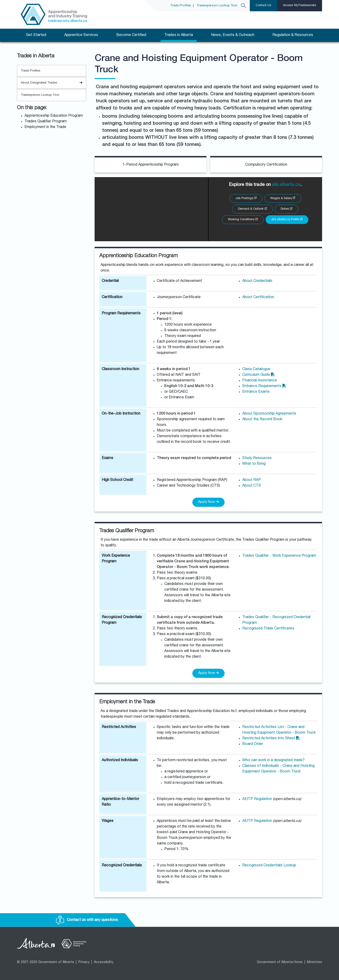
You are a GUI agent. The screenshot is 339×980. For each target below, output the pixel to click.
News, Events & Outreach (233, 35)
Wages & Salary (283, 198)
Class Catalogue (256, 369)
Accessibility (104, 962)
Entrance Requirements (264, 386)
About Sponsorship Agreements (269, 414)
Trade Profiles (181, 6)
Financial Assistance (260, 381)
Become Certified (131, 35)
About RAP (252, 480)
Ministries (315, 962)
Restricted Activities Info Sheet (271, 739)
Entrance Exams (256, 392)
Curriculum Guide (258, 375)
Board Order (253, 744)
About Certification (258, 297)
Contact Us (263, 6)
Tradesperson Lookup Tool (217, 6)
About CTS (252, 486)
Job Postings (246, 198)
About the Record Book (262, 420)
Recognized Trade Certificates (268, 629)
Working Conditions (243, 220)
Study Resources (257, 458)
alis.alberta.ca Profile (287, 220)
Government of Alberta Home (280, 962)
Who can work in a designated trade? (273, 760)
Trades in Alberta (179, 35)
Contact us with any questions (87, 920)
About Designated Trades (53, 83)
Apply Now (208, 502)
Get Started (36, 35)
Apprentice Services (81, 35)
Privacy (84, 962)
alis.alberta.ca (286, 185)
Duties (287, 209)
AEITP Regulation (258, 799)
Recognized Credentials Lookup (269, 866)
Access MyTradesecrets (300, 6)
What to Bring (254, 464)
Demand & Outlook (252, 209)
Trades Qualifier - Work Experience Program (279, 556)
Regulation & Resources (293, 35)
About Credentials (257, 281)
